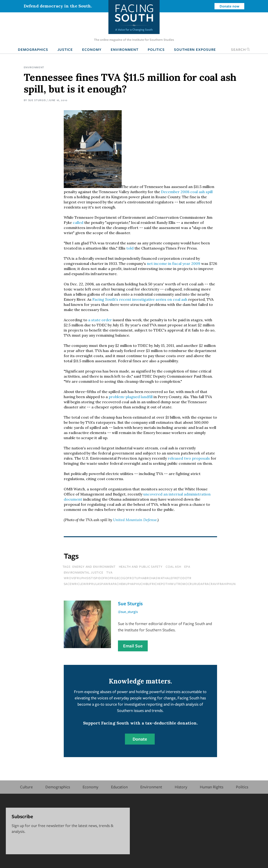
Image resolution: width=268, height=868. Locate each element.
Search (241, 49)
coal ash (173, 567)
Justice (65, 49)
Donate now (229, 6)
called (78, 222)
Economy (92, 49)
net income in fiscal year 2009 (174, 263)
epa (187, 567)
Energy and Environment (94, 567)
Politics (156, 49)
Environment (125, 49)
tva (109, 572)
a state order (100, 320)
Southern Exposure (195, 49)
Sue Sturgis (37, 100)
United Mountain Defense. (135, 520)
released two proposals (189, 458)
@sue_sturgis (128, 612)
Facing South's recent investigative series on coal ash (140, 299)
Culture (26, 787)
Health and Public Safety (141, 567)
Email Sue (133, 646)
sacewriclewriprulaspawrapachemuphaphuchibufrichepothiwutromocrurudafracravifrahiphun (150, 584)
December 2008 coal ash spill (187, 192)
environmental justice (84, 572)
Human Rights (212, 787)
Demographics (33, 49)
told (130, 248)
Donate (140, 739)
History (181, 787)
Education (119, 787)
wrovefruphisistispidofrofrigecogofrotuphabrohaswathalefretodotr (128, 578)
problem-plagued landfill (131, 397)
